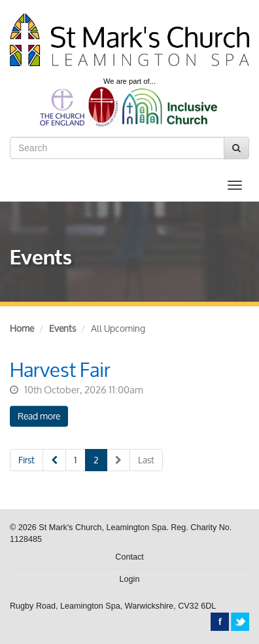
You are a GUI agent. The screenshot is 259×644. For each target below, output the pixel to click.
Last (146, 460)
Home (22, 328)
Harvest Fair (60, 369)
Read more (39, 416)
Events (62, 328)
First (26, 460)
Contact (129, 557)
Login (130, 579)
